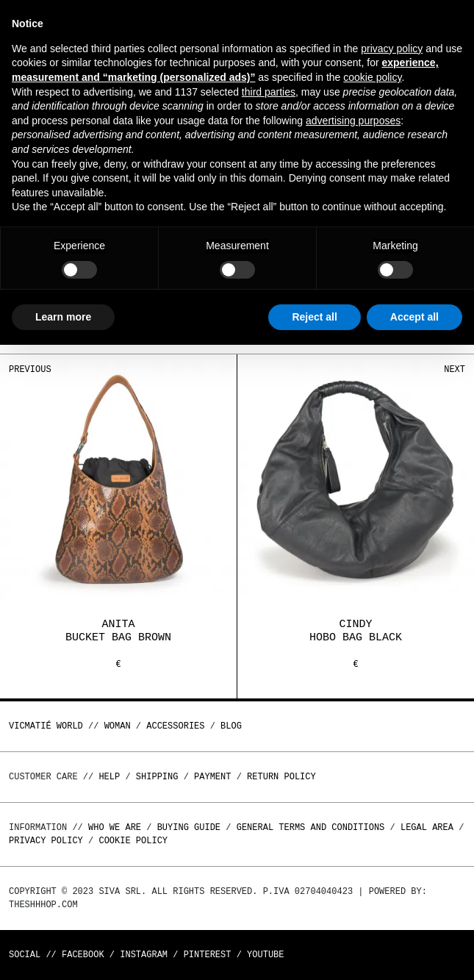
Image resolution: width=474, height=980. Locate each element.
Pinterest (208, 955)
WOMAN (118, 726)
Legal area (427, 827)
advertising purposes (353, 121)
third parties (269, 92)
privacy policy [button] (392, 49)
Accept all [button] (414, 317)
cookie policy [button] (372, 77)
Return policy (281, 777)
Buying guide (189, 827)
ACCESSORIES (175, 726)
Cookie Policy (133, 841)
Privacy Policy (46, 841)
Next (455, 369)
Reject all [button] (314, 317)
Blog (231, 726)
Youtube (265, 955)
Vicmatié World (46, 726)
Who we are (115, 827)
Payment (212, 777)
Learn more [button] (63, 317)
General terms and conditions (311, 827)
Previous (30, 369)
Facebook (83, 955)
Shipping (157, 777)
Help (109, 777)
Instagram (144, 955)
